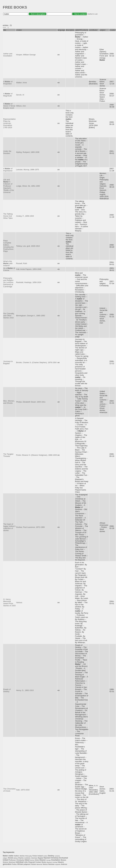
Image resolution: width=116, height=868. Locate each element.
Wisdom (63, 860)
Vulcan (34, 864)
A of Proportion (8, 83)
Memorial (39, 864)
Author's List (92, 14)
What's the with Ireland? (8, 263)
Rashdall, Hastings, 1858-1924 (29, 282)
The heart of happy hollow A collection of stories (9, 527)
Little (26, 862)
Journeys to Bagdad (8, 362)
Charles (21, 858)
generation (7, 864)
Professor (12, 860)
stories (22, 856)
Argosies (58, 864)
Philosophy (29, 856)
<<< (4, 27)
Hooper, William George (26, 55)
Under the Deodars (7, 152)
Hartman (51, 864)
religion (5, 858)
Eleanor (43, 860)
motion (45, 856)
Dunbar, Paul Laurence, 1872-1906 (30, 527)
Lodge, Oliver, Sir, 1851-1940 (28, 186)
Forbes (14, 864)
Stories (32, 860)
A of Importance (8, 170)
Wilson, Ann (21, 106)
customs (27, 858)
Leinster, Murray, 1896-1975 (27, 170)
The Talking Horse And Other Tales (8, 216)
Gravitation (56, 860)
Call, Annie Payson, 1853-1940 (29, 269)
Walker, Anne (21, 83)
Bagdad (41, 858)
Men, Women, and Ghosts (9, 402)
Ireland (40, 856)
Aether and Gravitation (8, 55)
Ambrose (64, 864)
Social (10, 858)
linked (27, 860)
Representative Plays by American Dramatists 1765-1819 (9, 123)
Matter (5, 856)
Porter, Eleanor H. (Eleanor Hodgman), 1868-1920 (37, 455)
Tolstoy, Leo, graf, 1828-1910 (28, 246)
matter (11, 856)
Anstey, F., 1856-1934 (25, 216)
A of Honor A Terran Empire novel (9, 106)
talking (15, 858)
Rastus (44, 862)
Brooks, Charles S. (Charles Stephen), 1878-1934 (36, 362)
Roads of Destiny (7, 690)
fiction (37, 860)
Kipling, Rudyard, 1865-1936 (28, 152)
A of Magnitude (8, 95)
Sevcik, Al (20, 95)
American (12, 862)
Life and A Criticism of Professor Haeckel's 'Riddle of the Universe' (9, 186)
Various (19, 602)
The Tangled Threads (8, 455)
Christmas (55, 858)
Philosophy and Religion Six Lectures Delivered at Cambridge (8, 282)
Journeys (34, 858)
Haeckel (47, 858)
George (48, 860)
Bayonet (49, 862)
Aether (17, 856)
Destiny (51, 856)
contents (57, 856)
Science (5, 862)
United (5, 860)
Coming (55, 862)
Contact (38, 862)
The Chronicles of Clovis (9, 790)
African (20, 864)
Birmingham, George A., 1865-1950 (31, 316)
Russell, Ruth (21, 263)
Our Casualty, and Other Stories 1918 (9, 316)
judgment (27, 864)
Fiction (35, 856)
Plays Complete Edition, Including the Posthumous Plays (8, 246)
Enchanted (63, 858)
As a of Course (9, 269)
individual (20, 862)
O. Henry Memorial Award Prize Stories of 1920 (9, 602)
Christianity (20, 860)
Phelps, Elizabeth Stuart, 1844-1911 (31, 402)
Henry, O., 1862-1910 (25, 690)
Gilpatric (61, 862)
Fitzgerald (32, 862)
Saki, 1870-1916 (23, 790)
